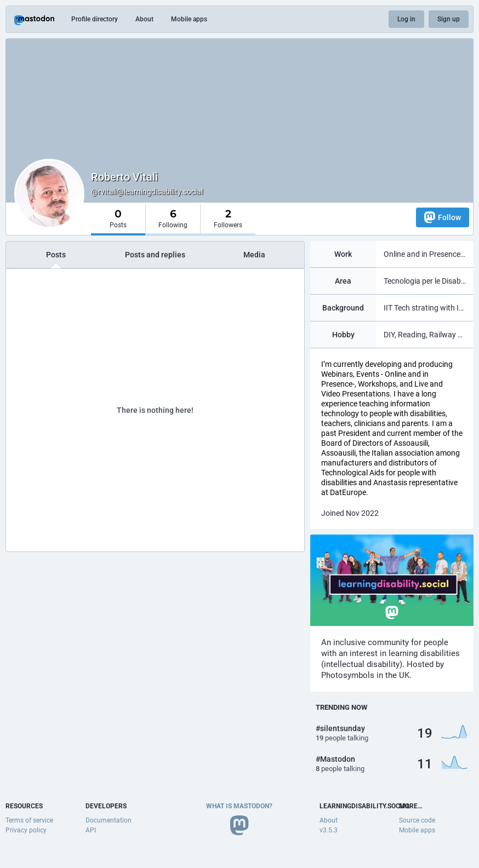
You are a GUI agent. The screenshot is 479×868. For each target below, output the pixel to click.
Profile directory (95, 19)
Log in (406, 19)
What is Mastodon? (239, 806)
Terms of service (29, 820)
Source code (417, 820)
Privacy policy (26, 830)
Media (254, 255)
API (91, 830)
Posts (56, 255)
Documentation (109, 820)
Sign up (449, 19)
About (144, 19)
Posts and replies (155, 255)
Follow (443, 217)
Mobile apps (189, 19)
